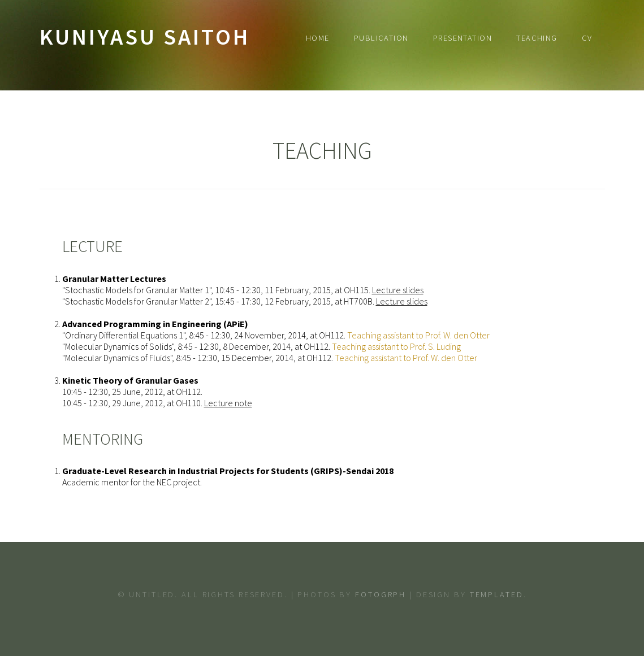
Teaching (537, 38)
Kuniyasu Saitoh (145, 37)
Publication (381, 38)
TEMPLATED (497, 594)
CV (587, 38)
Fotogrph (381, 594)
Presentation (463, 38)
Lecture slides (398, 290)
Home (318, 38)
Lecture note (228, 403)
